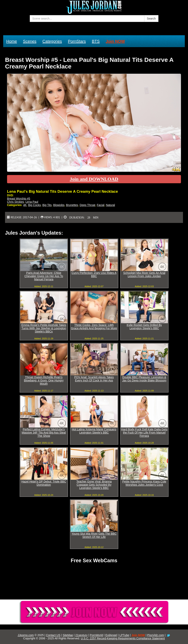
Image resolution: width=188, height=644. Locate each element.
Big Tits (47, 205)
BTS (96, 41)
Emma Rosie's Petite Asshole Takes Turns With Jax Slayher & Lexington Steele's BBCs (44, 328)
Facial (100, 205)
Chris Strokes (15, 202)
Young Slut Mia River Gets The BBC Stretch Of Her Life (94, 535)
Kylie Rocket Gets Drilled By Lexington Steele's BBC (144, 327)
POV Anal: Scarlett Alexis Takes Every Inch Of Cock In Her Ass (94, 379)
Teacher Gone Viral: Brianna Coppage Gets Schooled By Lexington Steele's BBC (94, 485)
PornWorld (97, 635)
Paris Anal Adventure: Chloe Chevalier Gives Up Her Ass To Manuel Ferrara (44, 276)
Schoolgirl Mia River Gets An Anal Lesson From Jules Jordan (144, 274)
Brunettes (72, 205)
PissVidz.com (156, 635)
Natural (110, 205)
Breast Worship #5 (19, 199)
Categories (52, 41)
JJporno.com (26, 635)
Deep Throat (87, 205)
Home (12, 41)
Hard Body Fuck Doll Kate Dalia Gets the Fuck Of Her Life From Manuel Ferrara (144, 433)
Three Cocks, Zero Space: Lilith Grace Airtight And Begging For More (94, 327)
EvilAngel (111, 635)
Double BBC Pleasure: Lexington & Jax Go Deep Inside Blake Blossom (144, 379)
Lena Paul (32, 202)
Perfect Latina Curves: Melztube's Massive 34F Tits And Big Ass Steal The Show (44, 433)
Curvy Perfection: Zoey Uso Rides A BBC (94, 274)
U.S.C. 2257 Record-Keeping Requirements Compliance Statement (123, 638)
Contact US (53, 635)
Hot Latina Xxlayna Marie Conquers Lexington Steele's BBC (94, 431)
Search (151, 19)
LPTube (124, 635)
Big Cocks (34, 205)
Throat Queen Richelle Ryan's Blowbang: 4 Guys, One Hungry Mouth (44, 380)
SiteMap (68, 635)
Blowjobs (59, 205)
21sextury (81, 635)
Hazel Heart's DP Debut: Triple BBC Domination (44, 483)
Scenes (30, 41)
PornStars (77, 41)
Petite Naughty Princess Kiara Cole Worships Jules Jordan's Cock (144, 483)
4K (25, 205)
